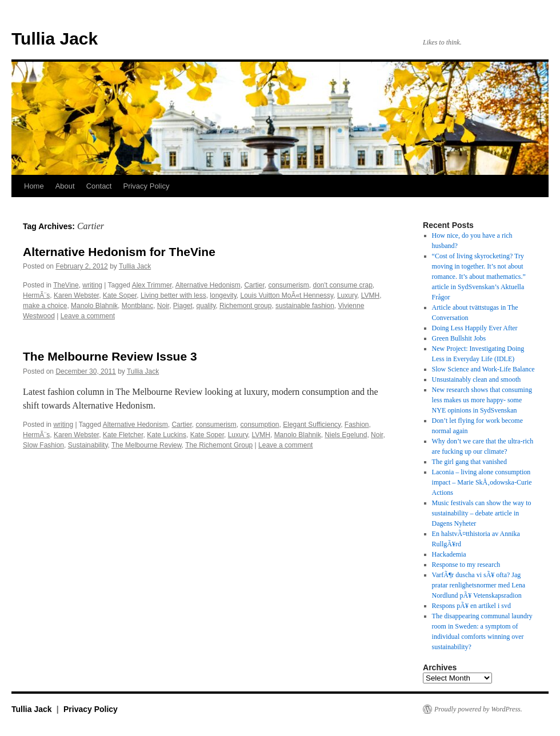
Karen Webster (76, 295)
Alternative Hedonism (208, 285)
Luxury (347, 295)
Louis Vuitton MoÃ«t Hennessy (287, 295)
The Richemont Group (219, 445)
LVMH (370, 295)
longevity (223, 295)
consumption (260, 425)
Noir (163, 306)
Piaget (183, 306)
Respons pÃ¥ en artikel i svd (471, 606)
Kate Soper (120, 295)
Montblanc (137, 306)
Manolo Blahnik (94, 306)
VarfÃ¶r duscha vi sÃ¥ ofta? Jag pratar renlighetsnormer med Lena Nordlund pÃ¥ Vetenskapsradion (479, 585)
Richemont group (245, 306)
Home (34, 186)
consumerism (288, 285)
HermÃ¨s (36, 295)
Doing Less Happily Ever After (475, 328)
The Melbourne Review (147, 445)
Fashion (357, 425)
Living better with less (173, 295)
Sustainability (88, 445)
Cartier (254, 285)
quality (206, 306)
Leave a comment (88, 316)
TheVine (66, 285)
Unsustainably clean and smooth (477, 379)
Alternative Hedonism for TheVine (119, 252)
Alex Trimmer (152, 285)
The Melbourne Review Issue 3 (110, 356)
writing (92, 285)
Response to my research (466, 565)
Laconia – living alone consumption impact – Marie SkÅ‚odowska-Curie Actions (482, 482)
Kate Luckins (167, 435)
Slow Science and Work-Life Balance (483, 369)
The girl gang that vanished (469, 462)
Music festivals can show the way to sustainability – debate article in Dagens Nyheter (482, 513)
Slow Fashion (43, 445)
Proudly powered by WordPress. (478, 709)
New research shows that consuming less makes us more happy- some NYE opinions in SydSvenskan (482, 400)
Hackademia (449, 554)
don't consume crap (342, 285)
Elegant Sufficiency (312, 425)
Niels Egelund (346, 435)
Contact (99, 186)
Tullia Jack (55, 39)
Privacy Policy (146, 186)
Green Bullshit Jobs (459, 338)
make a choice (45, 306)
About (65, 186)
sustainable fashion (305, 306)
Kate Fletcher (123, 435)
